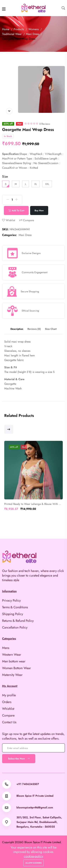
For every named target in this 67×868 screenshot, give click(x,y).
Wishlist (9, 220)
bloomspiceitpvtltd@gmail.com (35, 808)
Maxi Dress (25, 235)
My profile (9, 695)
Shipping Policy (13, 614)
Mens (6, 648)
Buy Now (39, 210)
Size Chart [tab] (51, 329)
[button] (9, 429)
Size (5, 177)
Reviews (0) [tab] (34, 329)
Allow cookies (33, 863)
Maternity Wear (12, 675)
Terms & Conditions (15, 607)
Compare (27, 220)
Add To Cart (16, 210)
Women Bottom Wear (16, 668)
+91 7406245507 (28, 784)
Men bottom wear (14, 661)
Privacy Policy (11, 600)
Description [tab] (17, 329)
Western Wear (12, 655)
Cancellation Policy (15, 627)
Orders (7, 702)
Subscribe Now (19, 759)
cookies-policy (33, 856)
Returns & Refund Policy (18, 621)
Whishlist (8, 709)
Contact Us (9, 722)
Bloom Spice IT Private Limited (35, 796)
